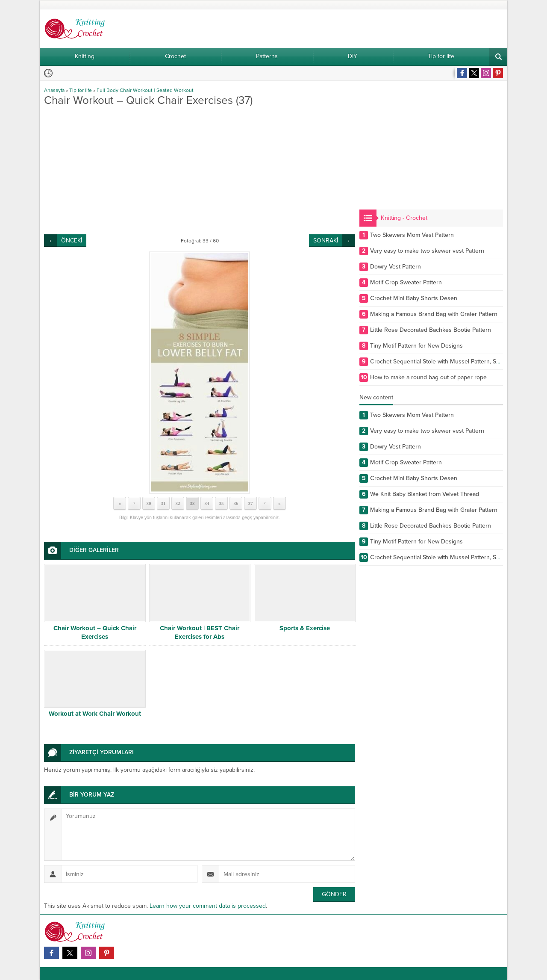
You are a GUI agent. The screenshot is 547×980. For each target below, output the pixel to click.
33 (193, 503)
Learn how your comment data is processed (208, 906)
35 (222, 503)
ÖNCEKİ (72, 241)
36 (236, 503)
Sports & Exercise (305, 628)
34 (207, 503)
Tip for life (81, 90)
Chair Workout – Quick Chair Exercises (95, 632)
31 (163, 503)
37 (251, 503)
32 (178, 503)
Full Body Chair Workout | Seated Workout (145, 90)
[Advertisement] (200, 170)
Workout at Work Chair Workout (95, 714)
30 (149, 503)
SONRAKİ (326, 241)
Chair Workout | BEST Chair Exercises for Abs (200, 632)
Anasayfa (54, 90)
